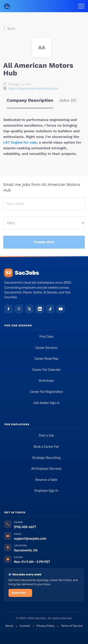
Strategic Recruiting (46, 458)
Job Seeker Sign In (46, 403)
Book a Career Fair (46, 447)
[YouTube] (61, 309)
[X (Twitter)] (29, 309)
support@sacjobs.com (30, 539)
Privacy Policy (46, 626)
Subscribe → (20, 593)
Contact (25, 626)
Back (11, 28)
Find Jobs (46, 337)
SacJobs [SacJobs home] (22, 273)
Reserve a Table (46, 480)
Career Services (46, 348)
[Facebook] (8, 309)
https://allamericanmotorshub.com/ (34, 88)
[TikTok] (50, 309)
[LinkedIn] (40, 309)
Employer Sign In (46, 491)
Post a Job (46, 436)
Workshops (46, 381)
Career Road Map (46, 359)
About (9, 626)
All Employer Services (46, 469)
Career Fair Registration (46, 392)
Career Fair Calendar (46, 370)
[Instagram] (19, 309)
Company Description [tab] (30, 100)
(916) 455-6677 (25, 527)
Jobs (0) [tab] (68, 100)
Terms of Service (72, 626)
